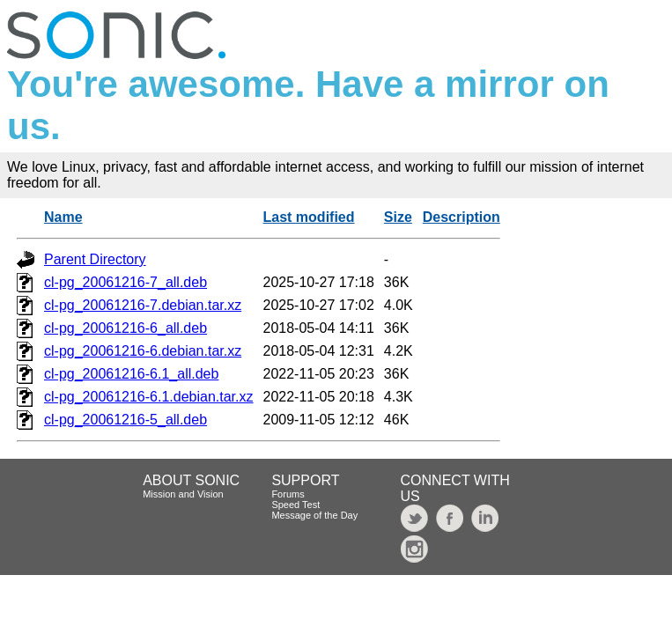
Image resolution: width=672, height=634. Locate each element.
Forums (288, 494)
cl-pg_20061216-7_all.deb (126, 282)
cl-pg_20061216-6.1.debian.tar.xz (149, 397)
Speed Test (295, 505)
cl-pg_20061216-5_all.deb (126, 420)
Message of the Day (314, 515)
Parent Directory (95, 259)
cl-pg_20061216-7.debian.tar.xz (143, 305)
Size (398, 217)
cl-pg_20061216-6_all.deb (126, 328)
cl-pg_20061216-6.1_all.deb (131, 374)
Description (462, 217)
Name (63, 217)
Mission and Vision (183, 494)
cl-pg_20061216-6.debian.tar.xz (143, 351)
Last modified (309, 217)
